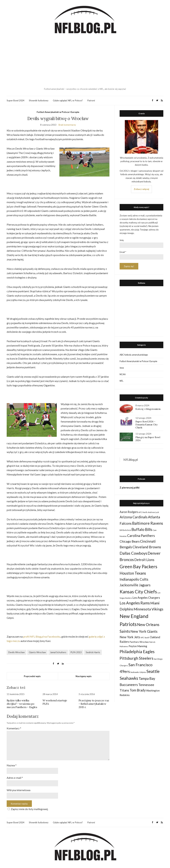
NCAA (123, 374)
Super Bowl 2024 (16, 100)
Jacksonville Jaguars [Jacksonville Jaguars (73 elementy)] (135, 585)
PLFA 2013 (76, 652)
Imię (122, 240)
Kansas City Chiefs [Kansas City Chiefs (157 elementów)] (138, 592)
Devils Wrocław (17, 652)
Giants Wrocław (37, 652)
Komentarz (14, 728)
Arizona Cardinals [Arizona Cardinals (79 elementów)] (134, 517)
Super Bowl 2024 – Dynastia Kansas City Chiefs (146, 425)
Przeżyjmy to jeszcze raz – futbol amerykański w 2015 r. (94, 704)
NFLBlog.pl (131, 460)
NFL (121, 381)
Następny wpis (84, 676)
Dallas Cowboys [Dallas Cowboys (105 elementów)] (133, 553)
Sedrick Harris (93, 652)
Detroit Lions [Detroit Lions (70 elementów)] (144, 560)
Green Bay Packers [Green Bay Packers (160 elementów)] (138, 566)
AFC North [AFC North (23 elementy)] (143, 512)
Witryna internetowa (19, 788)
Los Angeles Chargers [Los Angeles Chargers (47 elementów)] (146, 598)
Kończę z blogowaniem (148, 409)
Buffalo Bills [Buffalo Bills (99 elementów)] (142, 529)
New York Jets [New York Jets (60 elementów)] (130, 637)
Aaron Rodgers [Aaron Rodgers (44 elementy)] (129, 512)
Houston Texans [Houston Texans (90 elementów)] (133, 573)
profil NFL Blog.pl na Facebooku (42, 636)
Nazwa (12, 764)
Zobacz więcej (141, 189)
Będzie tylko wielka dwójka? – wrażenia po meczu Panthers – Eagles (22, 704)
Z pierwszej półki (130, 488)
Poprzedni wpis (32, 676)
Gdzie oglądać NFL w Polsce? (68, 100)
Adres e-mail (15, 776)
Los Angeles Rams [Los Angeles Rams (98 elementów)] (135, 603)
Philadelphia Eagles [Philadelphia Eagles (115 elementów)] (137, 652)
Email (123, 252)
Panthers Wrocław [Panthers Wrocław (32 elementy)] (139, 642)
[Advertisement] (85, 61)
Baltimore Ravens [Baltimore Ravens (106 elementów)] (148, 523)
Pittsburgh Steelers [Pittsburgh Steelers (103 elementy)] (136, 658)
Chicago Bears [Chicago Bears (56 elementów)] (130, 541)
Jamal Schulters (58, 652)
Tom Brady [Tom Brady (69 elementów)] (138, 690)
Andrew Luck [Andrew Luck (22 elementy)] (153, 512)
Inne (122, 368)
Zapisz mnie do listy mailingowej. (27, 807)
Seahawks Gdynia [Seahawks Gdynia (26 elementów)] (138, 672)
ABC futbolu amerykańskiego (134, 355)
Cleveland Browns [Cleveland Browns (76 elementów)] (147, 547)
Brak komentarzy (67, 125)
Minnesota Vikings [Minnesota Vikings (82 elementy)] (148, 609)
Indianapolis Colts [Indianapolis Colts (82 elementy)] (134, 579)
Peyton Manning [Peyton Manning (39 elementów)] (138, 646)
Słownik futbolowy (39, 100)
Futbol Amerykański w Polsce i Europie (58, 112)
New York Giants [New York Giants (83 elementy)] (144, 631)
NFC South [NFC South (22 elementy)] (145, 637)
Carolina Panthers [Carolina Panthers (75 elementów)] (141, 535)
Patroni (91, 100)
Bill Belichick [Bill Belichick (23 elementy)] (125, 530)
